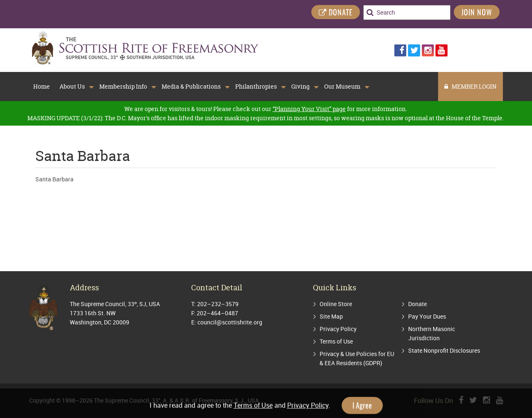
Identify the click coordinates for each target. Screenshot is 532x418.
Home (42, 87)
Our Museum (342, 87)
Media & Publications (191, 87)
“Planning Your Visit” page (309, 109)
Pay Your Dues (427, 316)
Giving (300, 87)
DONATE (336, 13)
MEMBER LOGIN (470, 86)
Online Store (336, 304)
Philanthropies (256, 87)
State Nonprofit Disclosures (444, 350)
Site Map (331, 316)
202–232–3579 (218, 304)
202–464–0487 (217, 313)
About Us (72, 87)
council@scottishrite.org (230, 322)
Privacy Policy (338, 329)
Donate (417, 304)
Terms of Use (336, 341)
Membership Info (123, 87)
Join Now (477, 13)
